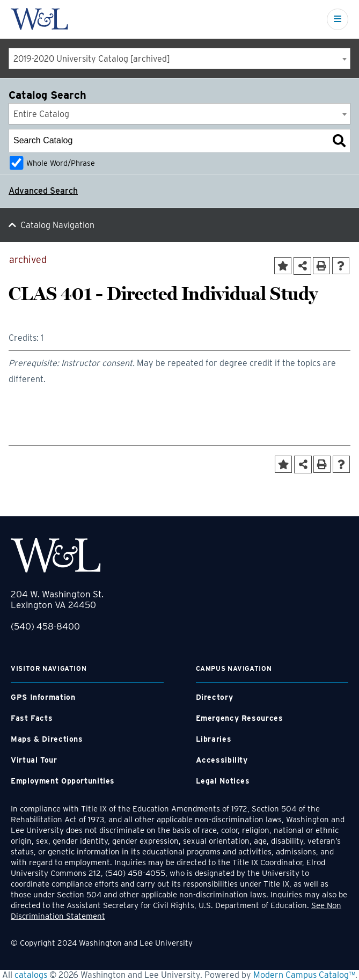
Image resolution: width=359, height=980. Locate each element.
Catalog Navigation (57, 225)
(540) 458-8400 (45, 626)
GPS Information (43, 697)
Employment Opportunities (63, 781)
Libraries (214, 739)
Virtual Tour (34, 760)
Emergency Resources (240, 718)
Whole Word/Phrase (61, 163)
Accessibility (222, 760)
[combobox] (179, 58)
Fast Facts (32, 718)
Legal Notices (223, 781)
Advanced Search (43, 191)
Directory (215, 697)
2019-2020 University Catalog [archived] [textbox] (92, 59)
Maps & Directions (47, 739)
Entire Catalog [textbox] (41, 114)
